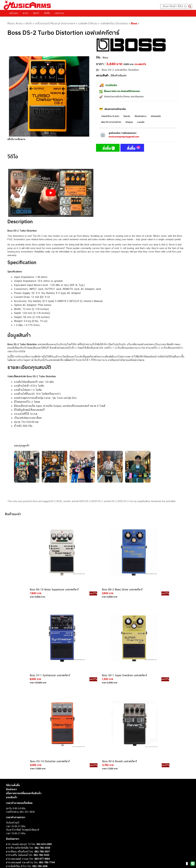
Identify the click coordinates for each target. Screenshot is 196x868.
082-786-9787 (42, 768)
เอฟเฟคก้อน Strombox (114, 23)
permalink (171, 501)
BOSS (59, 501)
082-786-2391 (48, 779)
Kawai (9, 852)
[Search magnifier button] (190, 6)
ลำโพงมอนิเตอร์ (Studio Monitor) (22, 838)
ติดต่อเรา (11, 677)
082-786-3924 (33, 761)
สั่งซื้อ (47, 13)
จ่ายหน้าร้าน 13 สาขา (110, 116)
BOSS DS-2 (97, 501)
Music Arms (15, 23)
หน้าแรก (14, 13)
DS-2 (53, 501)
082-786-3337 (42, 739)
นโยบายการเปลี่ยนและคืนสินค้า (24, 681)
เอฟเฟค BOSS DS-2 (81, 501)
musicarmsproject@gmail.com (124, 137)
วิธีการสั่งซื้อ (13, 673)
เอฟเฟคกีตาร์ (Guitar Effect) (20, 827)
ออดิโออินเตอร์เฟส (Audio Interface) (24, 834)
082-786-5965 (49, 775)
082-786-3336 (40, 754)
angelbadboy (144, 501)
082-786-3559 (42, 736)
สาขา (26, 13)
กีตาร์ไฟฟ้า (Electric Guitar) (20, 813)
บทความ (59, 13)
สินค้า (36, 13)
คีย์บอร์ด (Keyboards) (17, 820)
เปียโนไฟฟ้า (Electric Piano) (20, 824)
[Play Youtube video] (51, 193)
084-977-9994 (42, 746)
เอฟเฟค (67, 501)
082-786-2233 (52, 772)
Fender (10, 841)
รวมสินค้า (12, 685)
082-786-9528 (34, 765)
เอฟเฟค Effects (88, 23)
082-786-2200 (49, 757)
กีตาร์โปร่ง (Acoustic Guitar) (20, 817)
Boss (134, 23)
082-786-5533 (41, 743)
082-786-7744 (47, 750)
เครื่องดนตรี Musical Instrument (55, 23)
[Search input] (175, 6)
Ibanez (10, 848)
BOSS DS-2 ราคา (126, 501)
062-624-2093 (44, 732)
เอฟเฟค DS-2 (110, 501)
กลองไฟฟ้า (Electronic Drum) (21, 831)
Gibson (10, 845)
